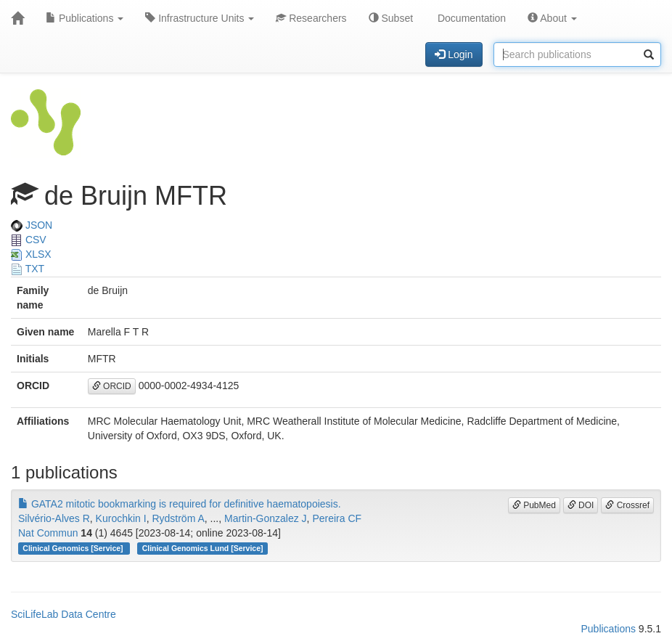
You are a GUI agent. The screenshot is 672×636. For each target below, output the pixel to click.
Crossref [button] (627, 505)
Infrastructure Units (200, 18)
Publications (85, 18)
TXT (28, 269)
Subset (391, 18)
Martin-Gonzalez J (266, 518)
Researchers (311, 18)
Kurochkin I (121, 518)
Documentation (470, 18)
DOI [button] (581, 505)
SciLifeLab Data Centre (63, 614)
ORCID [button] (112, 386)
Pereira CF (337, 518)
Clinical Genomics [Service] (74, 548)
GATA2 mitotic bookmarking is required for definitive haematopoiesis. (180, 504)
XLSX (31, 254)
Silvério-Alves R (54, 518)
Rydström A (178, 518)
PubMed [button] (534, 505)
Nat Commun (48, 533)
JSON (32, 225)
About (552, 18)
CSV (29, 240)
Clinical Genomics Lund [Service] (203, 548)
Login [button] (454, 54)
